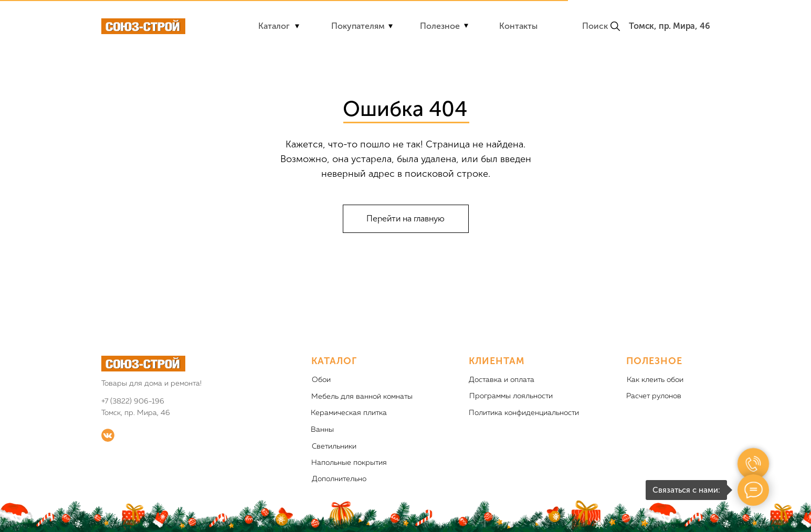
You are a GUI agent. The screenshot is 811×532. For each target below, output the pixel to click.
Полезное (440, 26)
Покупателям (358, 26)
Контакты (518, 26)
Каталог (274, 26)
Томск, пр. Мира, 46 (669, 26)
